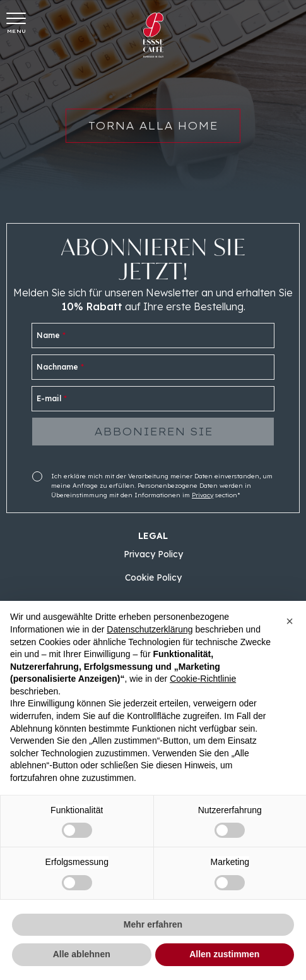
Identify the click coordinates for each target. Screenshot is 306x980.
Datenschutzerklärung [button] (150, 629)
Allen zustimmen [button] (224, 954)
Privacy (203, 495)
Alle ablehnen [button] (82, 954)
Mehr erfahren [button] (153, 924)
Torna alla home (153, 131)
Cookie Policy (153, 578)
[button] (290, 621)
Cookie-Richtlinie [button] (203, 679)
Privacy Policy (153, 554)
